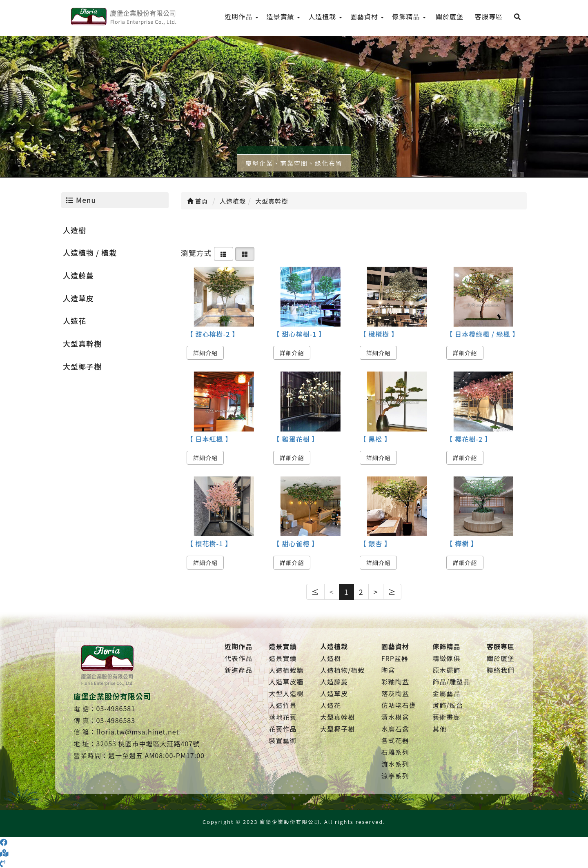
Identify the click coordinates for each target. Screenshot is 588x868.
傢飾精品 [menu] (409, 16)
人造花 (75, 320)
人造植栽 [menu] (325, 16)
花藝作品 (283, 729)
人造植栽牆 (286, 670)
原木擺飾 (446, 670)
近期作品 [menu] (242, 16)
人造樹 (75, 230)
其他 (439, 729)
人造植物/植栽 (342, 670)
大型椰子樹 (82, 366)
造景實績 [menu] (284, 16)
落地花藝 (283, 717)
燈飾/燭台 (448, 705)
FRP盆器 (395, 658)
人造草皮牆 (286, 681)
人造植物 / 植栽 (90, 252)
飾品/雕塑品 (451, 681)
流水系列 (395, 764)
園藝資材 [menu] (367, 16)
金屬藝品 (446, 693)
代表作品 (238, 658)
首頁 (198, 201)
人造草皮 (78, 298)
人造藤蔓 (78, 275)
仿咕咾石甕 (399, 705)
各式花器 (395, 740)
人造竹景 (283, 705)
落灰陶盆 (395, 693)
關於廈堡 (501, 658)
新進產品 (238, 670)
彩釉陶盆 (395, 681)
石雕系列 (395, 752)
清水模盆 (395, 717)
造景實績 (283, 658)
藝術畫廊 (446, 717)
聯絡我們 (501, 670)
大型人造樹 (286, 693)
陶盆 (388, 670)
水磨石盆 (395, 729)
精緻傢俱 (446, 658)
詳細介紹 (205, 353)
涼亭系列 (395, 776)
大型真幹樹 (82, 343)
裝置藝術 (283, 740)
